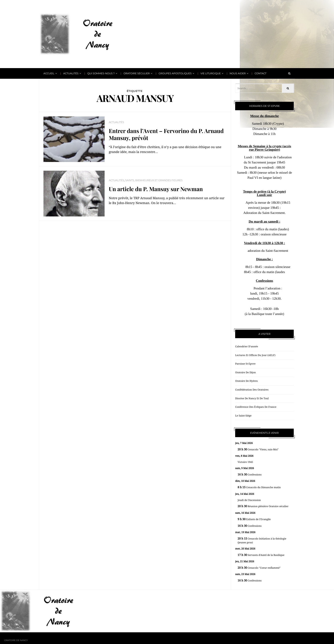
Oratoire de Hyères (246, 381)
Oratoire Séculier (137, 73)
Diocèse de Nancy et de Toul (252, 398)
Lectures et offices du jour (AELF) (255, 355)
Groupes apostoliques (175, 73)
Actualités (71, 73)
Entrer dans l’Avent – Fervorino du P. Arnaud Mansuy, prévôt (166, 135)
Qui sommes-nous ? (101, 73)
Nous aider (238, 73)
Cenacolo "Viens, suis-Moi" (258, 450)
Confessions (250, 475)
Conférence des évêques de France (256, 407)
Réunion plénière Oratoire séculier (263, 506)
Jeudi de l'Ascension (249, 500)
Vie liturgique (211, 73)
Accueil (49, 73)
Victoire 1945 (245, 462)
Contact (261, 73)
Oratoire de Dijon (245, 372)
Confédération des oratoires (252, 390)
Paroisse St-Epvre (245, 364)
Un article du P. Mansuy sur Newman (156, 189)
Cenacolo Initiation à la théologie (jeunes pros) (262, 541)
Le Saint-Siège (243, 416)
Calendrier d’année (247, 346)
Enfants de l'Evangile (254, 519)
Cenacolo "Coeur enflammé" (259, 568)
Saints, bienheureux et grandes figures (154, 180)
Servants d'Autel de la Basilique (261, 555)
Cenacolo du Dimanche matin (259, 487)
